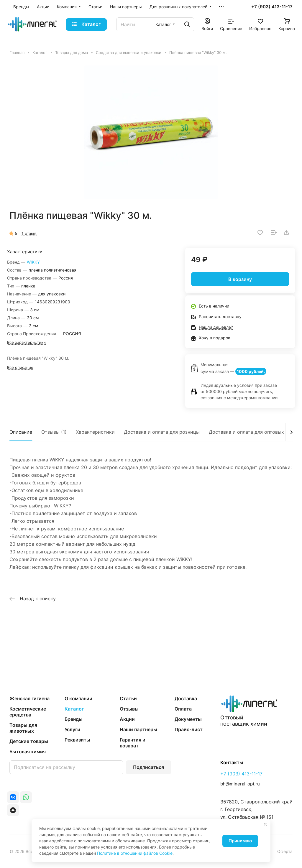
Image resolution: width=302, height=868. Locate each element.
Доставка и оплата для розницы (162, 432)
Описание (21, 432)
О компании (78, 698)
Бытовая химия (28, 752)
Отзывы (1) (54, 432)
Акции (127, 719)
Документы (188, 719)
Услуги (72, 729)
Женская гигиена (29, 698)
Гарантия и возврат (133, 743)
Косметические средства (28, 712)
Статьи (128, 698)
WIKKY (33, 262)
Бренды (74, 719)
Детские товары (29, 741)
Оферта (285, 851)
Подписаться (148, 767)
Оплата (183, 709)
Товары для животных (23, 728)
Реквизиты (77, 740)
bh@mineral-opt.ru (240, 784)
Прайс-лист (189, 729)
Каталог (74, 709)
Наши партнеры (138, 729)
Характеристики (95, 432)
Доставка (186, 698)
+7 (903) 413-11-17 (272, 7)
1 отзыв (29, 233)
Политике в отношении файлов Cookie (135, 853)
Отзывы (129, 709)
